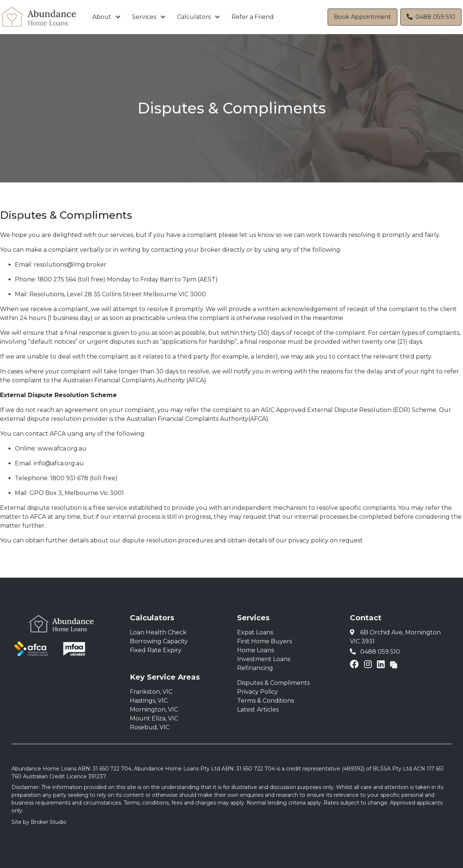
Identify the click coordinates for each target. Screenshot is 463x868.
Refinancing (255, 668)
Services (144, 17)
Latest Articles (258, 709)
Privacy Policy (257, 692)
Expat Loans (255, 632)
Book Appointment (362, 17)
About (102, 17)
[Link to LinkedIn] (382, 664)
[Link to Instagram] (369, 664)
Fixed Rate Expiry (156, 650)
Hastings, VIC (149, 701)
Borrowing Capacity (159, 641)
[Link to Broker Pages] (394, 664)
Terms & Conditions (265, 701)
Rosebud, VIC (150, 727)
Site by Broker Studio (39, 822)
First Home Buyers (265, 641)
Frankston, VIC (151, 692)
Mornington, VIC (154, 709)
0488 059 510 (431, 17)
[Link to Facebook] (355, 664)
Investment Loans (264, 659)
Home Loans (255, 650)
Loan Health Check (158, 632)
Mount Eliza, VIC (154, 718)
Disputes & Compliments (273, 683)
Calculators (194, 17)
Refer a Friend (253, 17)
